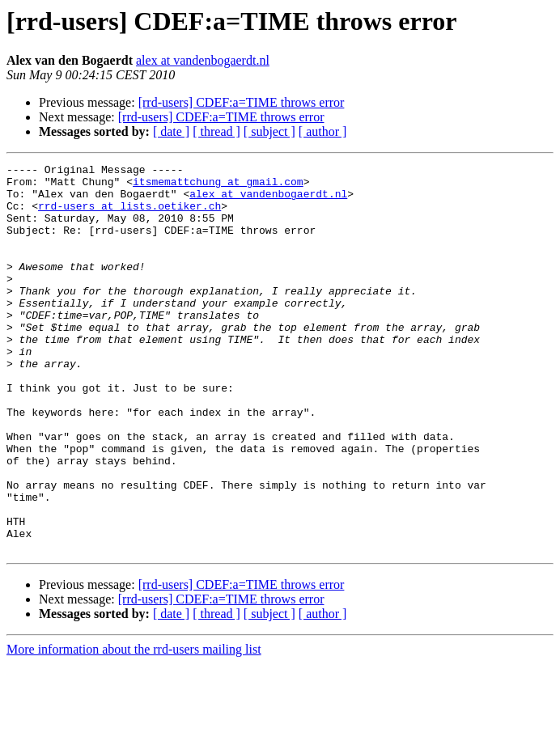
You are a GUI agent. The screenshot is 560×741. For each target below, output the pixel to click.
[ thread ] (216, 131)
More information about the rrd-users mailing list (134, 727)
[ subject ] (269, 131)
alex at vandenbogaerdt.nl (203, 60)
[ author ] (323, 131)
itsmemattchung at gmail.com (218, 186)
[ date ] (171, 131)
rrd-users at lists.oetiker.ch (129, 215)
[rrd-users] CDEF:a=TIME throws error (242, 102)
